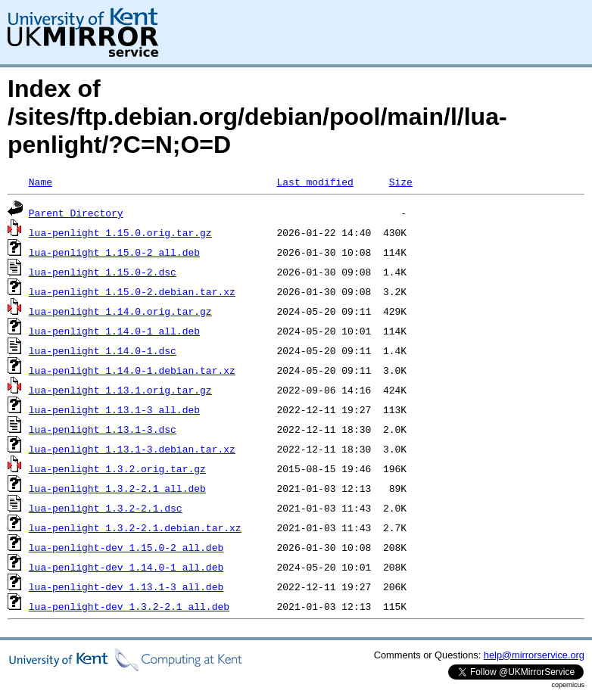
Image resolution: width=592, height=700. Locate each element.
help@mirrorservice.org (534, 655)
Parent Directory (76, 213)
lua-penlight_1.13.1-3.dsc (103, 429)
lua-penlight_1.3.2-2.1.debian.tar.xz (135, 527)
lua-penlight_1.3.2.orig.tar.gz (117, 468)
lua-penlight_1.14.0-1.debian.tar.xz (132, 370)
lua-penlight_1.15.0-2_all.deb (114, 252)
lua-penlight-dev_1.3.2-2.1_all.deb (129, 606)
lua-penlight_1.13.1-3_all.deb (114, 409)
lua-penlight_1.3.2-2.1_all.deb (117, 488)
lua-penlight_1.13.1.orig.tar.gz (120, 390)
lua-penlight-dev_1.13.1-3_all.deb (126, 586)
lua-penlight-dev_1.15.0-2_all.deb (126, 547)
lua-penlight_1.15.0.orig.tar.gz (120, 232)
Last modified (315, 182)
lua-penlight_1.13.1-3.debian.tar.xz (132, 449)
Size (401, 182)
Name (41, 182)
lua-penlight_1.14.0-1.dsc (103, 350)
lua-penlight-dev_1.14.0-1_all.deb (126, 567)
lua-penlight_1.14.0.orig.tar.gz (120, 311)
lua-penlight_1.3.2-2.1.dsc (106, 508)
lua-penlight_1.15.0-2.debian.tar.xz (132, 291)
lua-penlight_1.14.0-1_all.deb (114, 331)
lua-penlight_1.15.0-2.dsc (103, 272)
